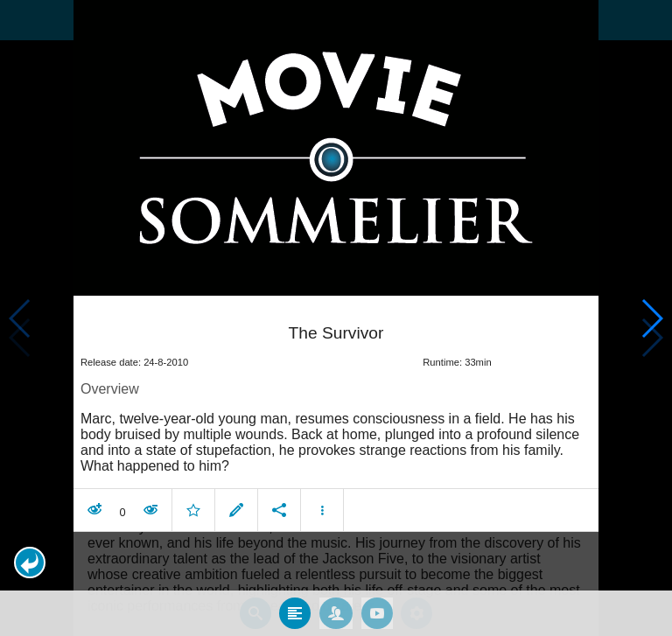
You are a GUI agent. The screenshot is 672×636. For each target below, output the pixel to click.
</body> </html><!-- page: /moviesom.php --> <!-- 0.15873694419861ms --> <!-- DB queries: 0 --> (336, 318)
